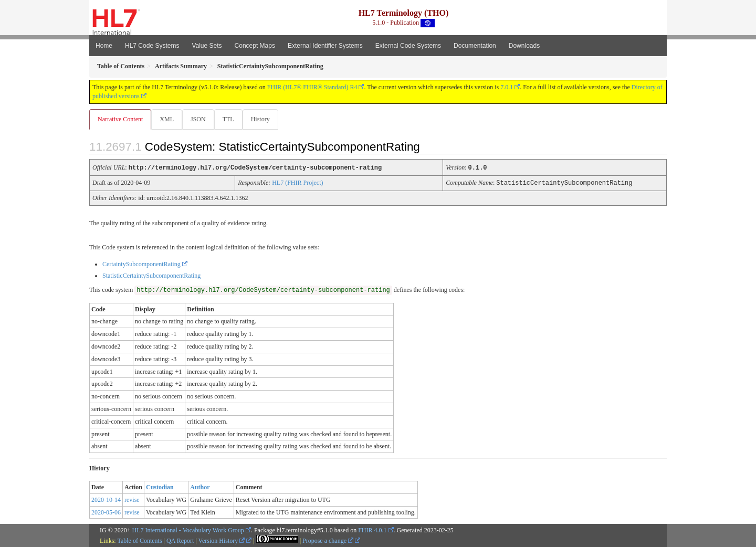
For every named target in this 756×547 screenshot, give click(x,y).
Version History (222, 540)
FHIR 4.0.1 (372, 530)
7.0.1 (507, 87)
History (265, 119)
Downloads (524, 46)
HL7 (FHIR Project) (297, 183)
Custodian (160, 487)
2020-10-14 (106, 499)
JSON (200, 119)
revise (132, 499)
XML (168, 119)
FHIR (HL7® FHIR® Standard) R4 (312, 87)
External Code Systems (408, 46)
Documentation (475, 46)
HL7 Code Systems (152, 46)
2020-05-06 (106, 512)
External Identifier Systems (325, 46)
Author (200, 487)
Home (104, 46)
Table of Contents (139, 540)
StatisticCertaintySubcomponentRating (151, 275)
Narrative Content (120, 119)
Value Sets (207, 46)
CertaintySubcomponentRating (141, 264)
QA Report (180, 540)
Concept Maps (255, 46)
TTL (232, 119)
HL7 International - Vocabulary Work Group (188, 530)
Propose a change (328, 540)
